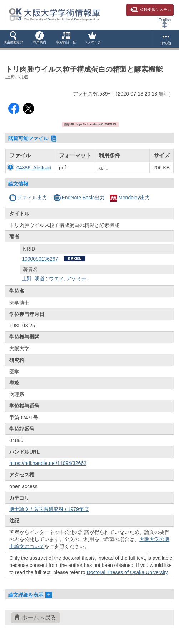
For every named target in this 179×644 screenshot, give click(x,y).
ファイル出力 (28, 198)
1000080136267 (40, 259)
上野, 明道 (33, 278)
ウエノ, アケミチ (68, 278)
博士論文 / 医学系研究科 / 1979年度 (49, 509)
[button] (13, 39)
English (165, 23)
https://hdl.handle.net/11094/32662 (48, 463)
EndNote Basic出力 (79, 198)
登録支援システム (151, 10)
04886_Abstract (34, 168)
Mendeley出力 (130, 198)
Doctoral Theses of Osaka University (127, 572)
